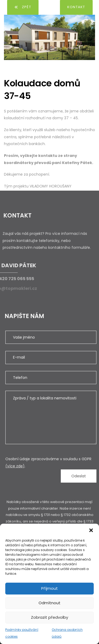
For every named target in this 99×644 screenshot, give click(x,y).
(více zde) (19, 466)
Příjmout (49, 588)
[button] (91, 530)
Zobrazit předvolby (49, 617)
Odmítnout (49, 603)
